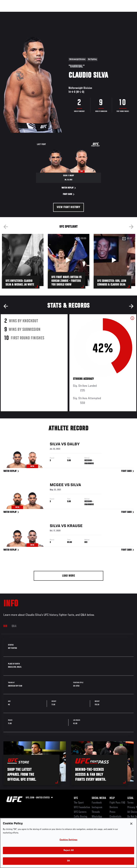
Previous (6, 227)
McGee (57, 486)
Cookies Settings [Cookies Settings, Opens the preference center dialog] (68, 840)
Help (112, 798)
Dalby (73, 445)
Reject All (68, 850)
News (55, 14)
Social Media (99, 798)
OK (68, 861)
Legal (130, 798)
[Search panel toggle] (125, 14)
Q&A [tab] (14, 626)
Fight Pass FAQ (117, 803)
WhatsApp (97, 817)
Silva (55, 445)
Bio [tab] (5, 626)
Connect (70, 14)
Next (131, 227)
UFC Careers (80, 812)
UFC (76, 798)
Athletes (41, 14)
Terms (130, 803)
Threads (96, 812)
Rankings (25, 14)
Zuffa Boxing (99, 15)
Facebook (97, 803)
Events (10, 14)
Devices (114, 807)
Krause (75, 527)
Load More (69, 576)
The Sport (79, 803)
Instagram (97, 807)
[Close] (131, 824)
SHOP (116, 14)
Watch (85, 14)
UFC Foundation (82, 807)
